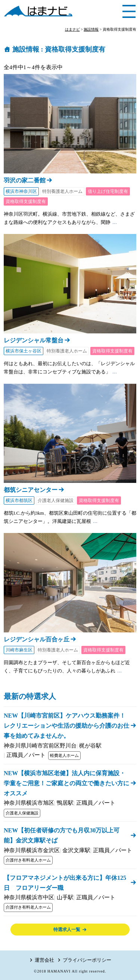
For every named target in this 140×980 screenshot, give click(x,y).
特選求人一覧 (67, 930)
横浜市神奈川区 (21, 191)
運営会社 (44, 960)
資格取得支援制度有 (26, 201)
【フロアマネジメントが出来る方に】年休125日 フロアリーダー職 (65, 883)
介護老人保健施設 (56, 500)
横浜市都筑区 (19, 500)
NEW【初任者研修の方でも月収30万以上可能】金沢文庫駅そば (62, 835)
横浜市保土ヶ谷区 (24, 351)
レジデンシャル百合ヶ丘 (37, 639)
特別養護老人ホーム (62, 191)
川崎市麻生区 (19, 650)
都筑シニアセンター (31, 490)
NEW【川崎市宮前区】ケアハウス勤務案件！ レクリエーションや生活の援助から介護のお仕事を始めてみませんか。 (68, 726)
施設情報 (26, 49)
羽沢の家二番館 (25, 180)
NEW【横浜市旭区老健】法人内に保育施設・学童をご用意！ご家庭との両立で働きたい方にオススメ (66, 783)
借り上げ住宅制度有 (108, 191)
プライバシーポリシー (87, 960)
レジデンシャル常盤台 (34, 340)
